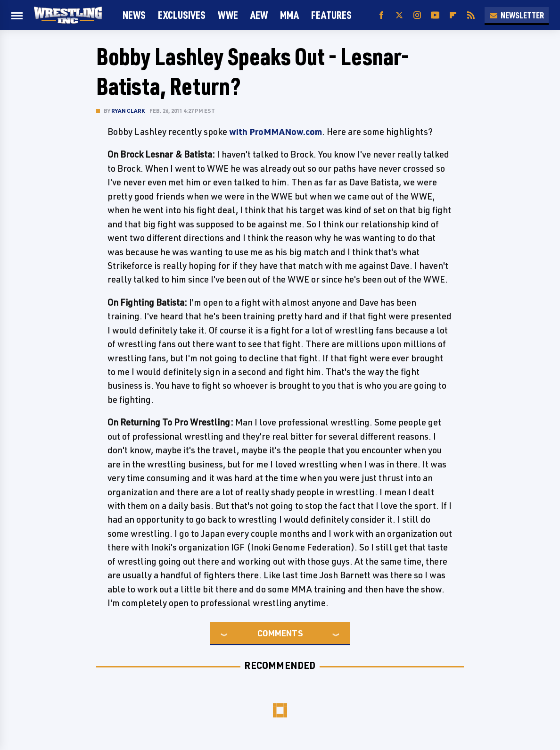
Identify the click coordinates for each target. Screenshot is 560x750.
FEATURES (331, 15)
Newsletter (517, 15)
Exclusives (182, 15)
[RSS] (471, 15)
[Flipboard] (453, 15)
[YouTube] (435, 15)
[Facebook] (381, 15)
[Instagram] (417, 15)
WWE (228, 15)
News (134, 15)
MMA (289, 15)
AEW (259, 15)
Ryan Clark (128, 111)
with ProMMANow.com (276, 132)
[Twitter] (399, 15)
